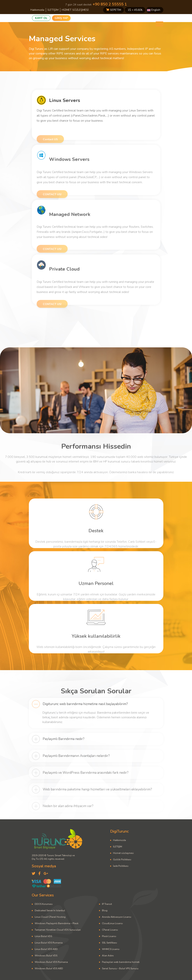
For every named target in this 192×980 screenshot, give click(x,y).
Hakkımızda (37, 10)
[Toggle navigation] (159, 24)
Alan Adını (108, 956)
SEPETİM (114, 10)
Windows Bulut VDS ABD (49, 968)
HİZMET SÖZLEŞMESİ (75, 10)
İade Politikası (121, 866)
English (154, 10)
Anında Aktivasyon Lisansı (117, 917)
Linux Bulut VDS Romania (49, 943)
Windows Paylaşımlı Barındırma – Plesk (57, 923)
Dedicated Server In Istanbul (50, 910)
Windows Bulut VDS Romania (51, 962)
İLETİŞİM (53, 10)
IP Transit (107, 904)
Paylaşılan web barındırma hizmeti (121, 962)
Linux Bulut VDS (43, 936)
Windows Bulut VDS (46, 956)
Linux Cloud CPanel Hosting (50, 917)
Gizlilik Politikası (122, 860)
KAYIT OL (41, 18)
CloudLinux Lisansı (112, 923)
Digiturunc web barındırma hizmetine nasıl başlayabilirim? (85, 719)
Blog (105, 910)
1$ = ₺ (135, 10)
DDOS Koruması (44, 904)
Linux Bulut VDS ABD (46, 949)
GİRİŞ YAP (61, 18)
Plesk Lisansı (109, 936)
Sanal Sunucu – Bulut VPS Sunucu (120, 968)
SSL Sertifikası (109, 943)
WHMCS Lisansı (111, 949)
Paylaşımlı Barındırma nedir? (64, 753)
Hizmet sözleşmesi (123, 853)
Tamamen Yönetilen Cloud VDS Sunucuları (58, 930)
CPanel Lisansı (110, 930)
